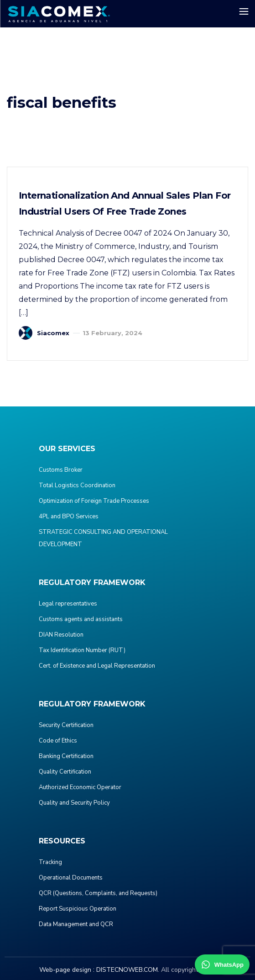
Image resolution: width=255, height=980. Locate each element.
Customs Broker (61, 470)
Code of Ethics (58, 741)
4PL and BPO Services (69, 516)
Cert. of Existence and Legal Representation (97, 666)
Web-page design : (67, 970)
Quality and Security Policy (74, 803)
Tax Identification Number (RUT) (82, 650)
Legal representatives (68, 604)
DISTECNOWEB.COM (127, 970)
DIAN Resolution (61, 635)
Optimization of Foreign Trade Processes (94, 501)
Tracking (50, 862)
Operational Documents (71, 878)
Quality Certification (65, 772)
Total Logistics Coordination (77, 485)
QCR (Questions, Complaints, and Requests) (98, 893)
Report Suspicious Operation (78, 909)
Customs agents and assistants (81, 619)
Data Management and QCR (76, 924)
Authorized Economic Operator (80, 787)
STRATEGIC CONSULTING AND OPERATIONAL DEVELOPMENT (103, 538)
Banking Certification (66, 756)
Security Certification (66, 725)
